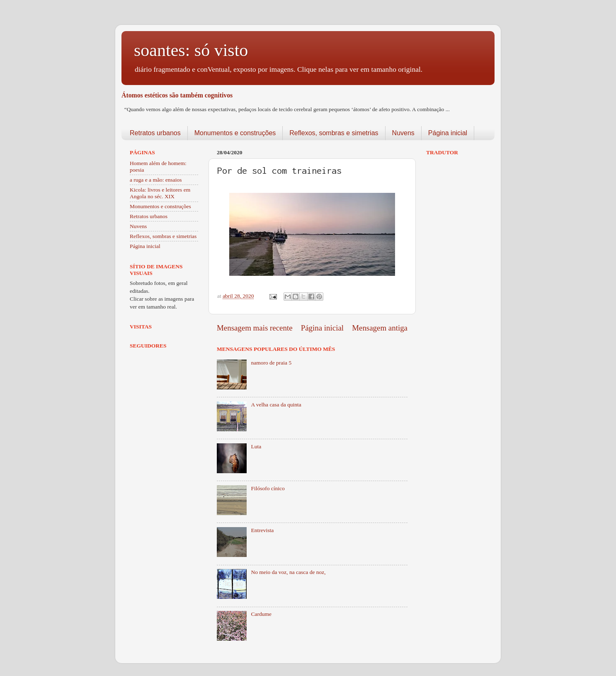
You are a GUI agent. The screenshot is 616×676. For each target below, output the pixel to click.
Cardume (261, 614)
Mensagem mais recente (255, 328)
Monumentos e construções (235, 133)
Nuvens (403, 133)
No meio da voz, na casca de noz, (288, 572)
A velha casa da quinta (276, 405)
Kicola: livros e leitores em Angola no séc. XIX (160, 193)
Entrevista (262, 530)
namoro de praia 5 (271, 363)
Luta (256, 446)
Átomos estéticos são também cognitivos (177, 95)
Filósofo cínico (268, 488)
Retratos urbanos (155, 133)
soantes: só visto (191, 50)
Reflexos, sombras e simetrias (334, 133)
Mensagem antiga (380, 328)
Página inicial (448, 133)
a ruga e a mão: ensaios (156, 180)
